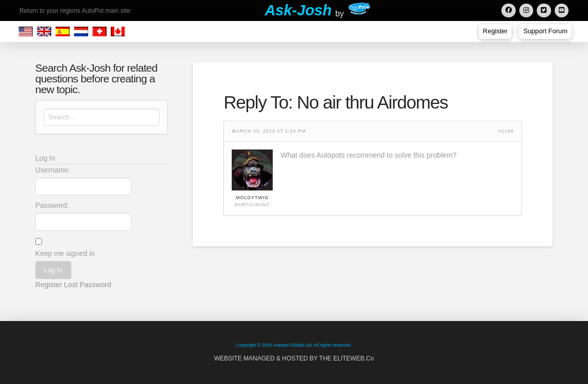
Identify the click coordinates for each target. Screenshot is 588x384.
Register (49, 285)
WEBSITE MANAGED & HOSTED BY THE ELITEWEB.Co (294, 358)
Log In (53, 270)
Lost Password (88, 285)
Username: (53, 170)
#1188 (506, 131)
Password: (52, 205)
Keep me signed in (65, 253)
